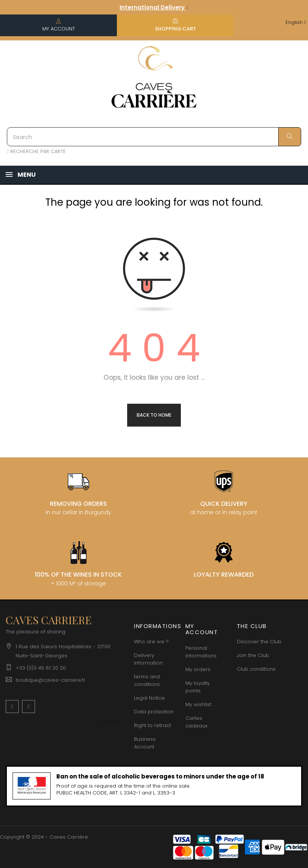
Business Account (145, 743)
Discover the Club (259, 642)
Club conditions (256, 669)
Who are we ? (151, 642)
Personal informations (201, 652)
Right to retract (152, 725)
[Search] (154, 137)
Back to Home (154, 415)
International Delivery (154, 7)
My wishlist (198, 704)
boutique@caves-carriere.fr (50, 680)
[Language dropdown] (296, 23)
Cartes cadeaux (196, 722)
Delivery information (148, 659)
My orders (198, 669)
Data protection (154, 712)
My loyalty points (198, 687)
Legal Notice (149, 698)
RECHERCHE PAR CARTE (36, 151)
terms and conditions (147, 680)
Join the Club (253, 655)
